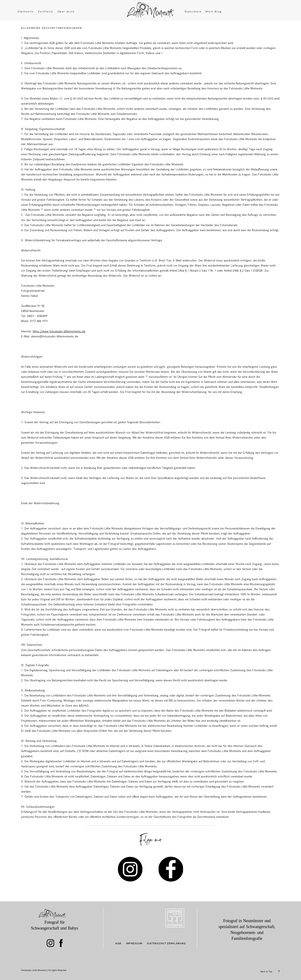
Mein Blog (214, 12)
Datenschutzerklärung (166, 943)
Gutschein (193, 12)
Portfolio (46, 12)
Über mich (66, 12)
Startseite (26, 12)
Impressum (134, 943)
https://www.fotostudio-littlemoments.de (59, 331)
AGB (118, 943)
